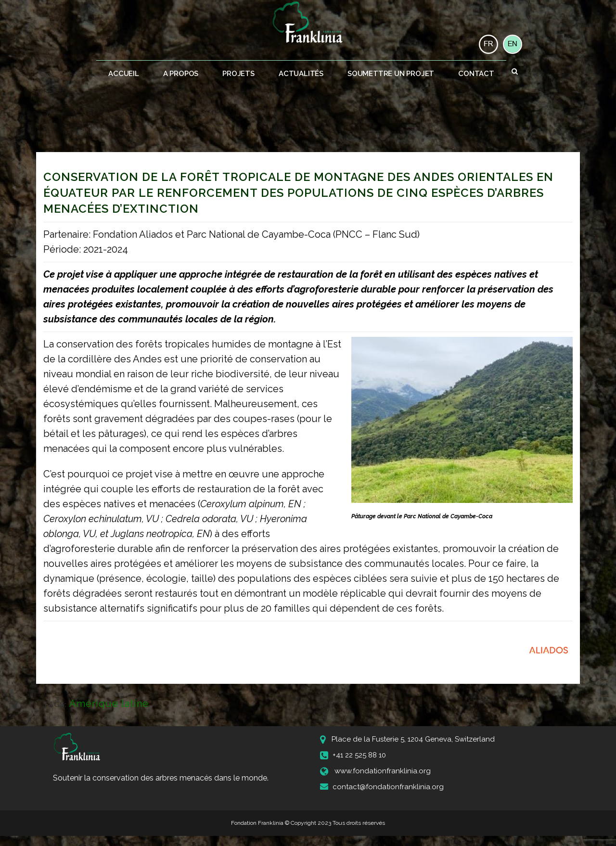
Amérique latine (109, 704)
